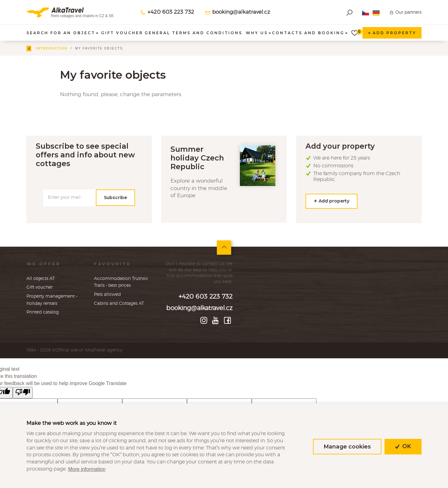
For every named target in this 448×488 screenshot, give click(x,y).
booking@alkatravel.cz (237, 13)
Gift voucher (122, 33)
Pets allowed (107, 294)
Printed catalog (43, 312)
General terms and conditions (194, 33)
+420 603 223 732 (167, 13)
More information (87, 469)
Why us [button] (258, 33)
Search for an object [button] (62, 33)
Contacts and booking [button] (310, 33)
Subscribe (115, 198)
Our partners (408, 12)
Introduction (70, 48)
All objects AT (41, 279)
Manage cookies (347, 446)
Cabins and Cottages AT (119, 303)
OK (403, 446)
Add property (392, 33)
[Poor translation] (23, 393)
